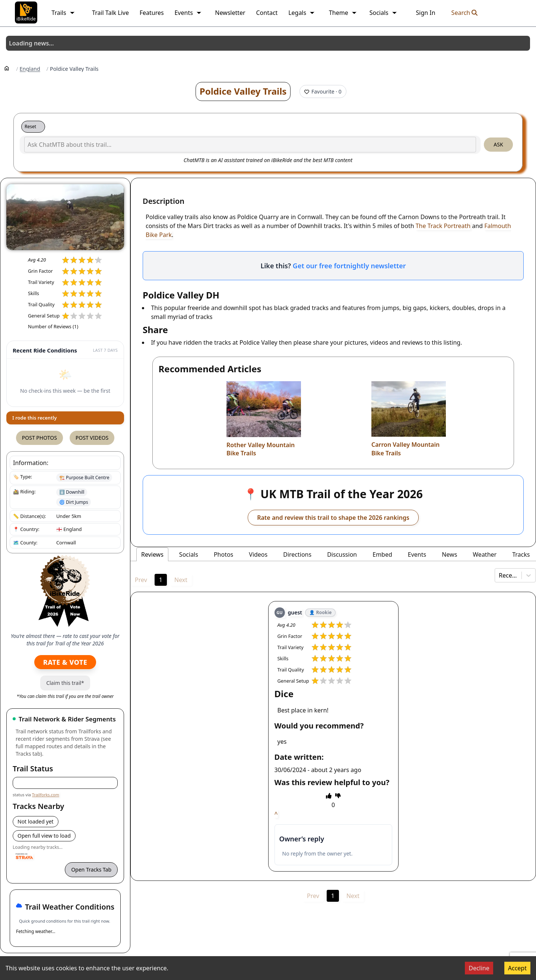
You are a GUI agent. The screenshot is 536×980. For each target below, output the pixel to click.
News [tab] (449, 554)
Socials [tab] (189, 554)
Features (152, 13)
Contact (267, 13)
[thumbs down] (338, 796)
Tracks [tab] (521, 554)
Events (188, 13)
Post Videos (92, 438)
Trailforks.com (46, 795)
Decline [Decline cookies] (479, 968)
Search (465, 13)
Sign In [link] (425, 13)
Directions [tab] (297, 554)
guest (295, 612)
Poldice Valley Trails (243, 91)
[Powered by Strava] (24, 856)
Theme (343, 13)
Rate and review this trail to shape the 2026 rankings (333, 518)
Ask (498, 144)
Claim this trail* (65, 683)
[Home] (7, 68)
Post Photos (39, 438)
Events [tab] (417, 554)
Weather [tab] (485, 554)
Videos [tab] (258, 554)
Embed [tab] (382, 554)
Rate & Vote (65, 662)
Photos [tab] (223, 554)
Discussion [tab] (342, 554)
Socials (383, 13)
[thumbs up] (329, 796)
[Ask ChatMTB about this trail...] (250, 145)
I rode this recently (34, 418)
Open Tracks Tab (91, 870)
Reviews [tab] (152, 554)
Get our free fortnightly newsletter (349, 266)
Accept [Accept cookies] (517, 968)
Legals (302, 13)
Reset (30, 127)
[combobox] (499, 575)
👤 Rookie (320, 612)
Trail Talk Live (110, 13)
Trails (63, 13)
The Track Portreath (443, 226)
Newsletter (230, 13)
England (30, 69)
